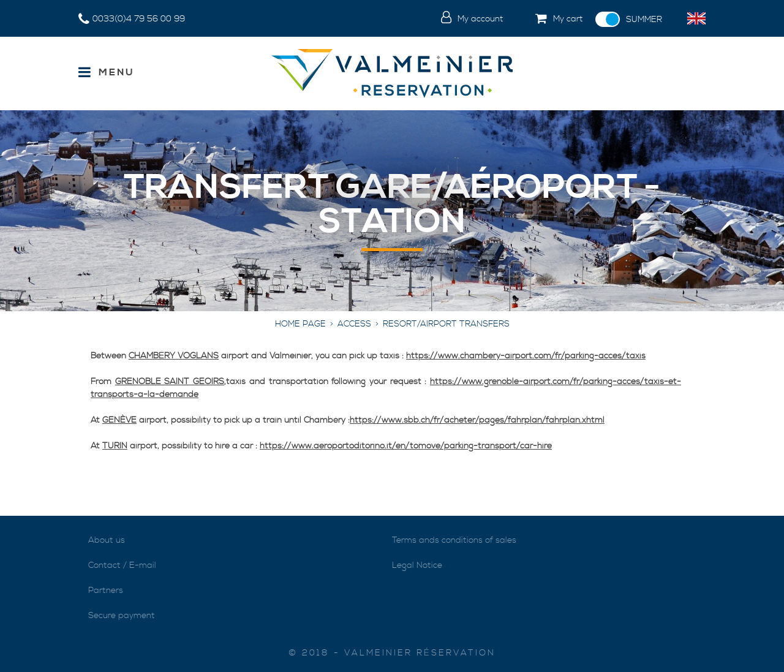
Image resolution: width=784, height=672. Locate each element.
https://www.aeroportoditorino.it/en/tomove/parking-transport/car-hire (406, 446)
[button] (549, 20)
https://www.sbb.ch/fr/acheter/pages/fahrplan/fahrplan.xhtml (477, 420)
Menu (117, 72)
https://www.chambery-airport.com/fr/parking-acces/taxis (526, 356)
